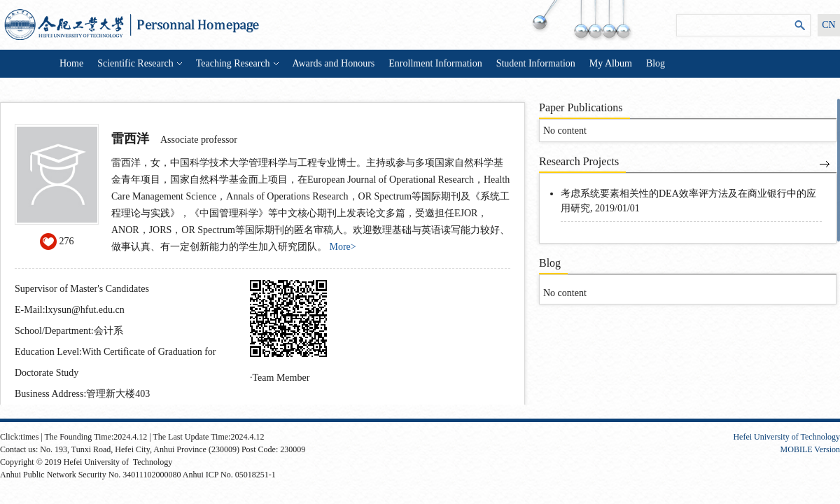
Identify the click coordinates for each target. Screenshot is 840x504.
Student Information (536, 63)
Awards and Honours (334, 63)
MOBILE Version (810, 449)
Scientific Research (139, 63)
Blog (656, 63)
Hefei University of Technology (786, 437)
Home (71, 63)
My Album (611, 63)
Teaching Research (237, 63)
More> (343, 247)
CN (828, 25)
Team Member (281, 378)
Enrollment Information (435, 63)
